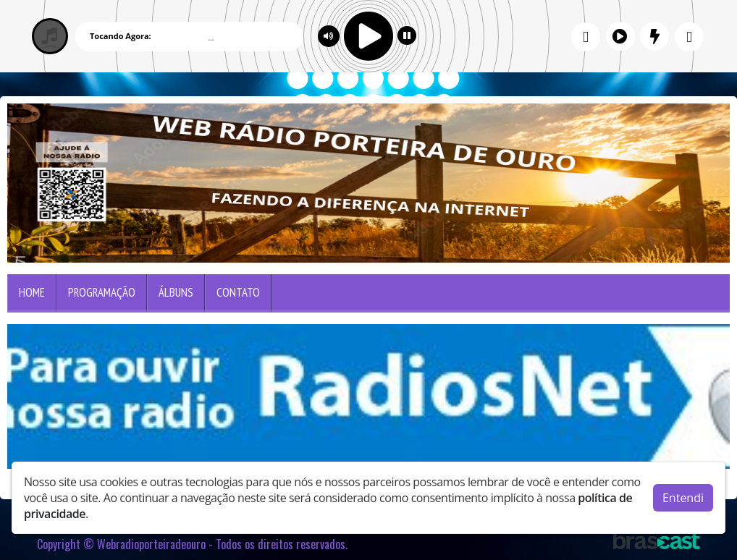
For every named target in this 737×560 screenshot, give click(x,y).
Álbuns (176, 292)
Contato (238, 292)
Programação (102, 292)
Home (32, 292)
